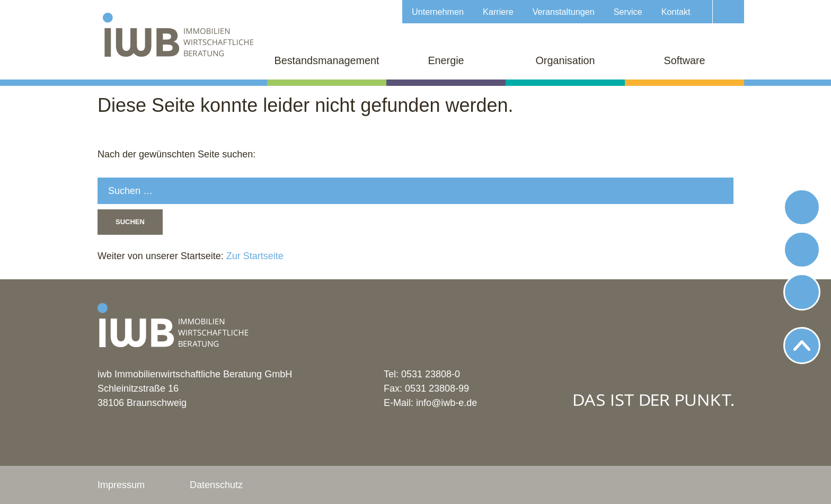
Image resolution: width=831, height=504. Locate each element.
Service (628, 12)
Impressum (121, 485)
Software (684, 60)
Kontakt (676, 12)
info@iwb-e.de (447, 403)
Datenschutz (216, 485)
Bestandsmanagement (327, 60)
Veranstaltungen (564, 12)
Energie (446, 60)
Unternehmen (438, 12)
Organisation (565, 60)
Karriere (498, 12)
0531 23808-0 (431, 374)
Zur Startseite (254, 256)
